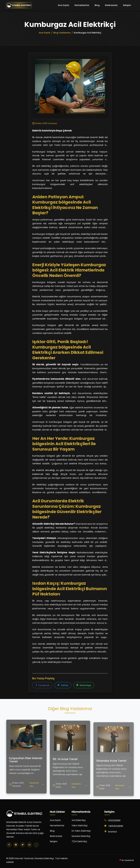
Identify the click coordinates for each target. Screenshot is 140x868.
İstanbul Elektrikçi (81, 836)
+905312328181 (116, 826)
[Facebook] (9, 845)
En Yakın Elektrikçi (81, 831)
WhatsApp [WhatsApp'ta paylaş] (84, 685)
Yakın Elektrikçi (80, 826)
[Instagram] (16, 845)
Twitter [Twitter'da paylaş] (63, 685)
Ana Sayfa (63, 5)
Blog (97, 5)
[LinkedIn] (29, 845)
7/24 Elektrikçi (79, 841)
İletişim (127, 5)
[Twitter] (23, 845)
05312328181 (114, 821)
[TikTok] (36, 845)
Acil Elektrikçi (79, 820)
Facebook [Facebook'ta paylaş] (42, 685)
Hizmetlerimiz (82, 5)
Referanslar (111, 5)
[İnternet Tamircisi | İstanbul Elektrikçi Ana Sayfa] (19, 5)
